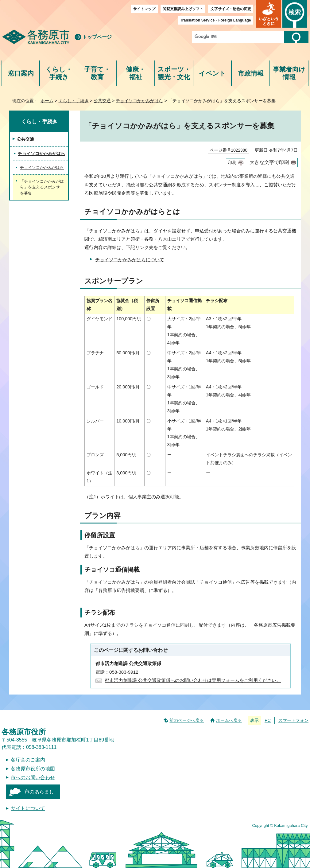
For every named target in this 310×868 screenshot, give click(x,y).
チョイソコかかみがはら (139, 101)
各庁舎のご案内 (28, 760)
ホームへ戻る (229, 720)
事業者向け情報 (289, 73)
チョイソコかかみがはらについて (130, 260)
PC (268, 720)
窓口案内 (21, 73)
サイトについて (28, 808)
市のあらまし (39, 792)
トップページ (97, 37)
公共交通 (102, 101)
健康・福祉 (136, 73)
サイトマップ (144, 9)
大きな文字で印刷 (269, 162)
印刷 (232, 163)
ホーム (47, 101)
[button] (269, 14)
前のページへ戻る (187, 720)
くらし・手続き (59, 73)
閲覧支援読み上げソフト (183, 9)
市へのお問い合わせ (33, 778)
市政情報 (251, 73)
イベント (212, 73)
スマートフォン (293, 720)
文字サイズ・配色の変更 (231, 9)
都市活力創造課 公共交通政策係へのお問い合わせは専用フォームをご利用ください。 (193, 680)
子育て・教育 (97, 73)
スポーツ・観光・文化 (174, 73)
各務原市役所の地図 (33, 769)
